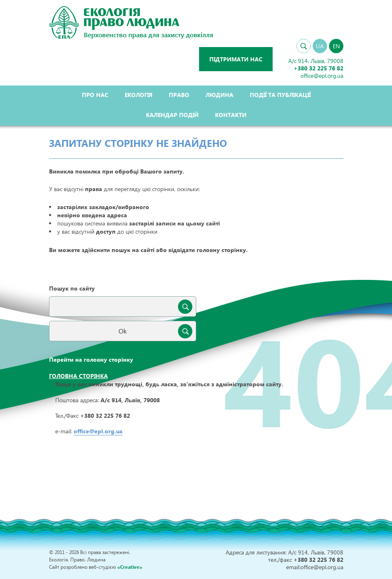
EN (336, 46)
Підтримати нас (236, 59)
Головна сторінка (78, 376)
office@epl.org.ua (98, 431)
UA (320, 46)
